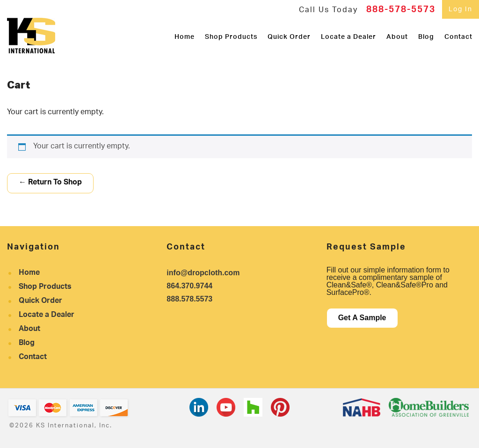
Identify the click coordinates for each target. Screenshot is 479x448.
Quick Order (289, 36)
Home (185, 36)
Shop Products (231, 36)
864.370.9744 (189, 286)
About (397, 36)
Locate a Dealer (348, 36)
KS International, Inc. (31, 36)
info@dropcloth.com (203, 273)
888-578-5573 (401, 11)
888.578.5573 (189, 299)
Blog (426, 36)
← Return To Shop (50, 183)
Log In (461, 10)
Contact (458, 36)
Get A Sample (362, 318)
